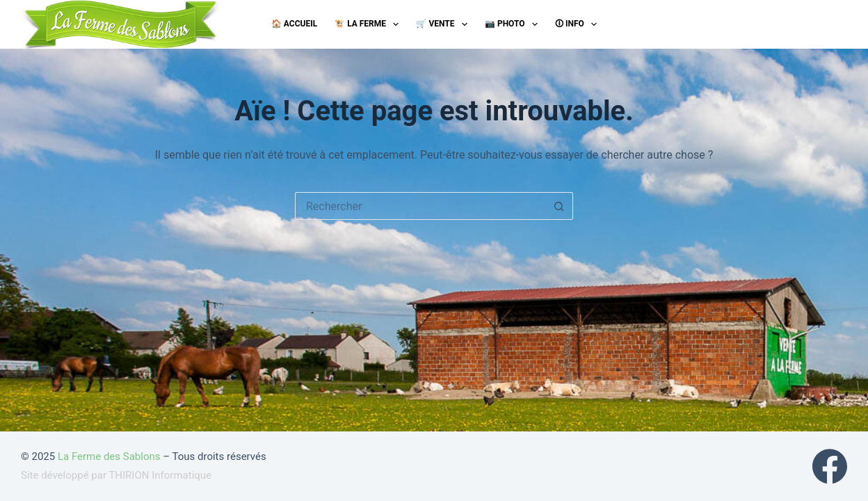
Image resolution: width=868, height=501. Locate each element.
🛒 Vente (444, 24)
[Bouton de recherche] (559, 206)
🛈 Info (579, 24)
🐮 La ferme (369, 24)
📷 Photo (514, 24)
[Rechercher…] (420, 206)
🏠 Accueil (294, 24)
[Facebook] (830, 466)
